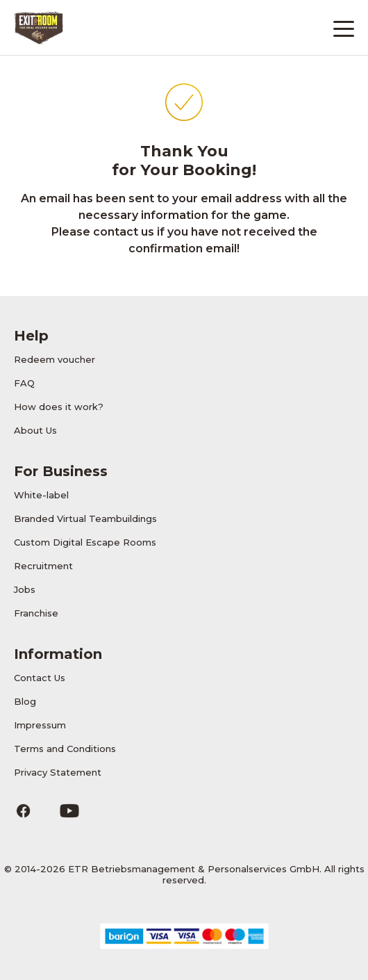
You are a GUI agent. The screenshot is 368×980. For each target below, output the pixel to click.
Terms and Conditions (65, 749)
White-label (41, 495)
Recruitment (43, 566)
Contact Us (40, 678)
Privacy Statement (58, 772)
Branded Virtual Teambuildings (85, 518)
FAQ (24, 383)
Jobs (25, 589)
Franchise (36, 613)
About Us (35, 430)
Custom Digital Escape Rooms (85, 542)
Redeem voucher (55, 359)
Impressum (40, 725)
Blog (25, 701)
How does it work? (59, 407)
